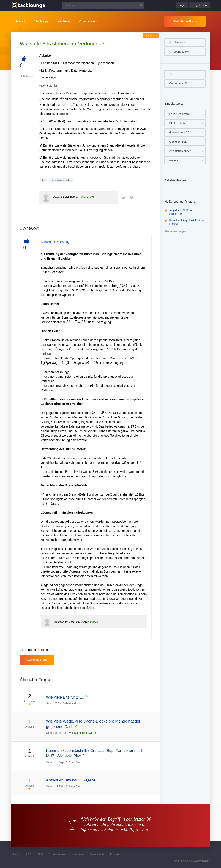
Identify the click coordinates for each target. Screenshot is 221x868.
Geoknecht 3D (178, 142)
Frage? (20, 21)
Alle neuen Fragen (175, 231)
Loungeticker (182, 52)
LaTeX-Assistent (179, 114)
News (16, 854)
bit (43, 180)
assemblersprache (61, 180)
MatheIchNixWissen (86, 733)
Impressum (77, 854)
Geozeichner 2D (179, 132)
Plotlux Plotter (178, 123)
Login (182, 5)
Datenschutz (97, 854)
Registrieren (200, 5)
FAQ (40, 854)
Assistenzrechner (180, 151)
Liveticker (179, 42)
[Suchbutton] (141, 5)
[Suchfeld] (103, 5)
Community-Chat (180, 83)
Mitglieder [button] (64, 21)
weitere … (176, 160)
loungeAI (92, 622)
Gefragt (57, 197)
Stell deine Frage (185, 21)
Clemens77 (88, 197)
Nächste (151, 36)
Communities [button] (88, 21)
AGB (29, 854)
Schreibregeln (57, 854)
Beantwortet (61, 622)
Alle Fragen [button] (41, 21)
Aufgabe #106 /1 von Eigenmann (181, 212)
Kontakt (115, 854)
